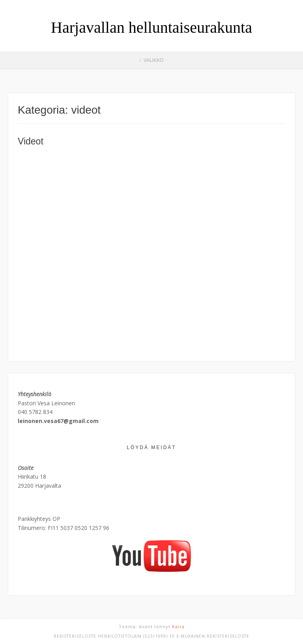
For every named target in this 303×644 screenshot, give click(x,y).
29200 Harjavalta (39, 486)
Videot (31, 141)
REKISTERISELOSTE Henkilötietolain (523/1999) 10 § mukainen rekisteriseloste (151, 636)
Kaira (178, 626)
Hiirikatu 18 (32, 476)
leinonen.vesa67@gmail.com (58, 421)
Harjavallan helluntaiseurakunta (151, 28)
